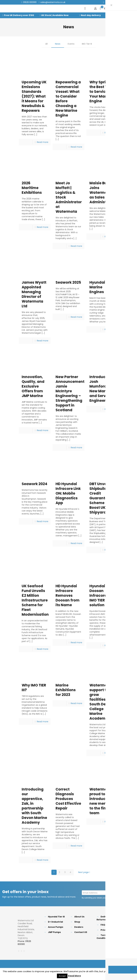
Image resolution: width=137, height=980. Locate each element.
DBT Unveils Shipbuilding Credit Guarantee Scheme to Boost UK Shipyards (101, 498)
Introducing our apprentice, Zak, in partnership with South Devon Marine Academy (34, 806)
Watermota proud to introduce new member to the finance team (102, 801)
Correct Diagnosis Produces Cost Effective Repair (68, 799)
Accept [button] (62, 976)
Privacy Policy (123, 898)
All (46, 44)
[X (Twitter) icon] (107, 2)
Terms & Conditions (103, 937)
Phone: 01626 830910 (24, 943)
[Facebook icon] (103, 2)
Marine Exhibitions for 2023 (66, 690)
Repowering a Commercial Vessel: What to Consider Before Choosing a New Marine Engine (68, 99)
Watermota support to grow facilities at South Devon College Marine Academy (101, 702)
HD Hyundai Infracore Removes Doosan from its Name (68, 595)
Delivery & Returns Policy (105, 918)
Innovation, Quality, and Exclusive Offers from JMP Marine (33, 386)
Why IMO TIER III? (34, 688)
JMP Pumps (54, 932)
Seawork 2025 (68, 282)
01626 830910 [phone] (30, 2)
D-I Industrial (55, 922)
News (57, 44)
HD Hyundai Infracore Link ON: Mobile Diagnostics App (68, 493)
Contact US (81, 932)
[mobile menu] (85, 8)
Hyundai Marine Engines (97, 287)
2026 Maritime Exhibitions (32, 188)
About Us (79, 917)
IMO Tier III (87, 44)
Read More (74, 976)
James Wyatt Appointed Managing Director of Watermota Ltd (34, 294)
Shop (77, 922)
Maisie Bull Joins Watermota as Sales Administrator (103, 193)
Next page (84, 872)
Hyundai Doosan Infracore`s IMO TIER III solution (100, 595)
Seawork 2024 (34, 484)
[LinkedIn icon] (111, 2)
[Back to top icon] (116, 965)
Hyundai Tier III (56, 917)
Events (71, 44)
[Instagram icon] (115, 2)
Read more (43, 142)
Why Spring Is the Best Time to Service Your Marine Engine (102, 92)
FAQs (103, 925)
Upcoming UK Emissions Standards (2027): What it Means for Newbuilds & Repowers (34, 96)
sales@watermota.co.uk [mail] (53, 2)
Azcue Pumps (56, 927)
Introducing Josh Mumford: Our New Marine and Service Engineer (102, 389)
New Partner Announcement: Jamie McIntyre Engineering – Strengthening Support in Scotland (71, 394)
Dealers (79, 927)
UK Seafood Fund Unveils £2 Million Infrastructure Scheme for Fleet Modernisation (35, 600)
